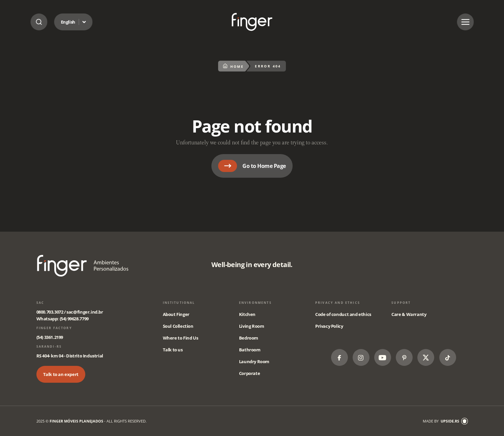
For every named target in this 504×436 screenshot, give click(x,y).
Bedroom (249, 338)
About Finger (176, 314)
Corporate (250, 373)
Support (401, 303)
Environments (255, 303)
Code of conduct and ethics (343, 314)
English (68, 22)
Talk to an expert (61, 374)
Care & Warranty (409, 314)
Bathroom (250, 350)
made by (445, 421)
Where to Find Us (181, 338)
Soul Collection (178, 326)
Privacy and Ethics (338, 303)
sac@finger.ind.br (85, 312)
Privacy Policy (329, 326)
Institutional (179, 303)
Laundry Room (254, 361)
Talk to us (173, 350)
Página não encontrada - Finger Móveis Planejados (252, 22)
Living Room (252, 326)
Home (233, 66)
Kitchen (247, 314)
